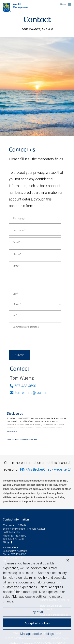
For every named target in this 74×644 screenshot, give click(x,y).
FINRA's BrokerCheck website (43, 469)
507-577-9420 (16, 539)
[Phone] (35, 254)
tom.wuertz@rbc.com (29, 393)
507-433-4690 (23, 386)
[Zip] (35, 315)
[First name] (35, 219)
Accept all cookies (37, 623)
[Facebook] (12, 542)
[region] (37, 600)
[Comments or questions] (35, 335)
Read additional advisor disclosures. (22, 440)
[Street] (35, 274)
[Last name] (35, 231)
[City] (35, 294)
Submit (19, 355)
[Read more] (12, 431)
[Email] (35, 242)
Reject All (37, 612)
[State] (35, 305)
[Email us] (5, 542)
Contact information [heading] (16, 520)
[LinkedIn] (8, 542)
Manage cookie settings (37, 634)
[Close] (68, 560)
